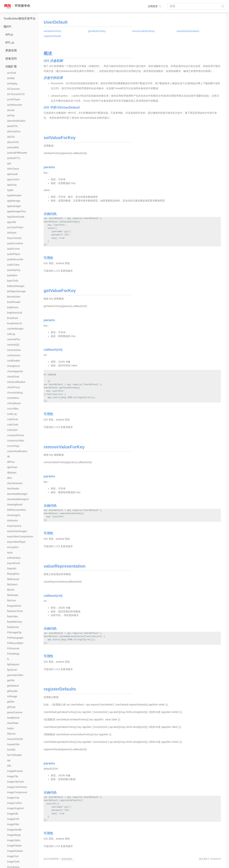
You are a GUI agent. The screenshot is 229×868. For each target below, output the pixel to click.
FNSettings (13, 654)
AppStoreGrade (16, 217)
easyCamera (14, 526)
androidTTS (14, 158)
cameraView (14, 350)
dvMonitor (12, 521)
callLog (11, 334)
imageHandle (14, 830)
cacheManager (15, 329)
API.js (9, 35)
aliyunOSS (13, 142)
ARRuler (12, 233)
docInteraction (15, 483)
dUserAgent (14, 515)
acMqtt (11, 78)
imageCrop (13, 798)
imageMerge (14, 835)
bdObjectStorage (16, 291)
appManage (14, 201)
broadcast (12, 318)
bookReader (14, 302)
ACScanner (13, 89)
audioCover (13, 249)
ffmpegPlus (13, 574)
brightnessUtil (15, 313)
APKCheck (13, 169)
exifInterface (14, 558)
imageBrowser (15, 771)
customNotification (17, 451)
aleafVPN (12, 126)
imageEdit (13, 814)
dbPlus (11, 462)
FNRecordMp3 (15, 643)
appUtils (12, 222)
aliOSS (11, 137)
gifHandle (12, 691)
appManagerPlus (16, 211)
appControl (13, 179)
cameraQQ (13, 345)
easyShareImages (17, 531)
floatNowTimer (15, 611)
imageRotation (15, 851)
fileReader (13, 595)
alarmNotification (16, 121)
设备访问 (11, 59)
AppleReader (14, 195)
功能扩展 (11, 67)
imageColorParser (17, 787)
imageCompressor (17, 792)
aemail (11, 110)
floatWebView (15, 622)
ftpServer (12, 670)
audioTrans (13, 265)
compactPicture (16, 435)
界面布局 (11, 51)
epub (10, 552)
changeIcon (13, 366)
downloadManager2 (18, 499)
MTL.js (10, 43)
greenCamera (15, 712)
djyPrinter (12, 467)
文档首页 (155, 6)
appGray (12, 185)
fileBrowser (13, 579)
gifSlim (11, 702)
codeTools (13, 425)
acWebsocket (15, 105)
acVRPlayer (14, 99)
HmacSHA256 (15, 739)
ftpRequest (13, 664)
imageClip (13, 776)
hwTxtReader (14, 755)
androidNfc (13, 147)
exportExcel (14, 563)
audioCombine (15, 243)
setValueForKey (52, 31)
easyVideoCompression (20, 537)
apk (9, 163)
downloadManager (17, 494)
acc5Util (12, 73)
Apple (10, 190)
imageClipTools (16, 782)
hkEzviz (11, 734)
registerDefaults (52, 36)
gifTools (11, 707)
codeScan (13, 419)
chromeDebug (15, 393)
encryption (13, 547)
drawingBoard (15, 505)
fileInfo (11, 590)
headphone (13, 718)
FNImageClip (14, 632)
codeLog (12, 414)
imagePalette (14, 846)
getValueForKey (97, 31)
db (9, 457)
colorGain (12, 430)
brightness (13, 307)
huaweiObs (13, 744)
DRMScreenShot (16, 510)
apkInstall (12, 174)
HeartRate (13, 723)
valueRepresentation (188, 31)
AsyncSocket (14, 238)
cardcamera (14, 355)
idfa (9, 766)
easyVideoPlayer (16, 542)
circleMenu (13, 398)
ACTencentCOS (16, 94)
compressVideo (16, 441)
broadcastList (14, 323)
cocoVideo (13, 409)
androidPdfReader (17, 153)
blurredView (14, 297)
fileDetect (12, 584)
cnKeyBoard (14, 403)
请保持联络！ (68, 859)
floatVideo (13, 616)
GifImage (12, 696)
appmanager (14, 206)
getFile (11, 680)
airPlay (11, 115)
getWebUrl (13, 686)
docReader (13, 489)
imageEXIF (13, 819)
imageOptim (14, 840)
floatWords (13, 627)
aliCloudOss (14, 131)
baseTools (13, 281)
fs (8, 659)
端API (7, 27)
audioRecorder (15, 259)
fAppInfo (12, 568)
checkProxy (13, 387)
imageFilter (13, 824)
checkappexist (15, 371)
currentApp (13, 446)
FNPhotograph (15, 638)
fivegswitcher (14, 606)
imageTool (13, 856)
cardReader (14, 361)
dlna (9, 478)
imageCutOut (14, 803)
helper (11, 728)
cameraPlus (14, 339)
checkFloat (13, 377)
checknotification (16, 382)
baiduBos (12, 275)
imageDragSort (15, 808)
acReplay (12, 83)
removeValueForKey (143, 31)
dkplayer (12, 473)
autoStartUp (14, 270)
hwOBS (11, 750)
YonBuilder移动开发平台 (19, 19)
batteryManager (16, 286)
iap (9, 760)
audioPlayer (14, 254)
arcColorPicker (15, 227)
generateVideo (15, 675)
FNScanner (13, 648)
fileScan (12, 600)
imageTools (13, 862)
